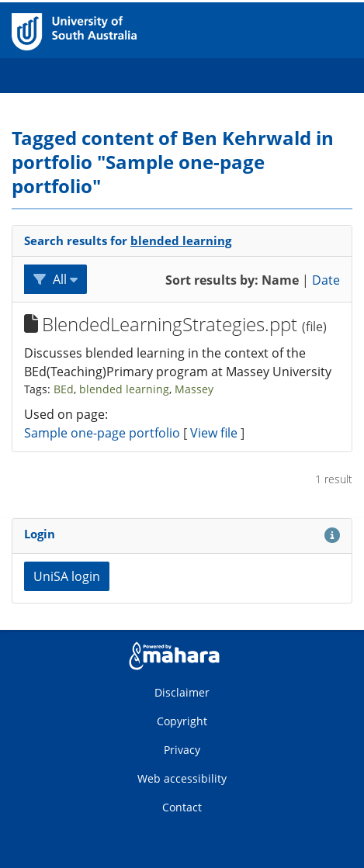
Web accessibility (182, 778)
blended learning (181, 240)
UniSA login (67, 576)
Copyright (182, 721)
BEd (64, 389)
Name (280, 280)
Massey (194, 389)
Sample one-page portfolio (102, 433)
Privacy (182, 750)
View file (215, 433)
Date (326, 280)
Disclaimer (182, 692)
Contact (182, 807)
